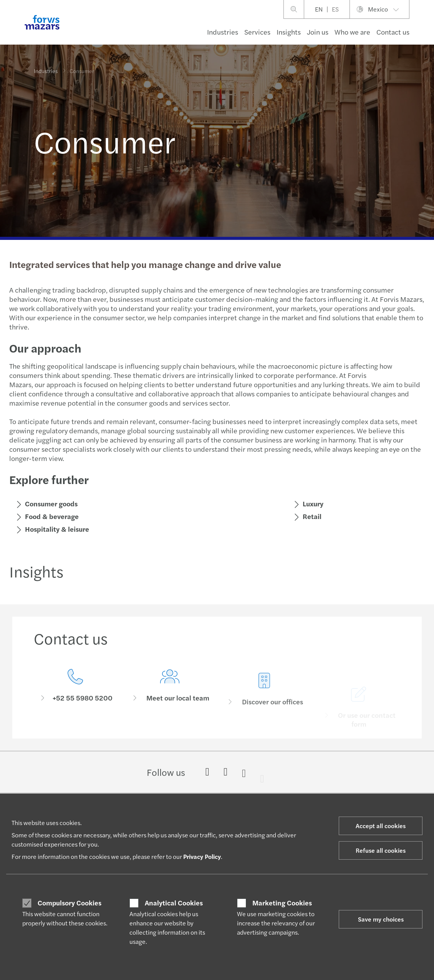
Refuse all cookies (381, 850)
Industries (223, 32)
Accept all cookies (381, 826)
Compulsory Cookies (70, 903)
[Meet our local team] (170, 703)
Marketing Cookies (282, 903)
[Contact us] (75, 692)
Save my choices (381, 919)
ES (335, 9)
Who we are (352, 32)
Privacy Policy (202, 856)
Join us (318, 32)
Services (257, 32)
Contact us (393, 32)
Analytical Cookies (174, 903)
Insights (289, 32)
